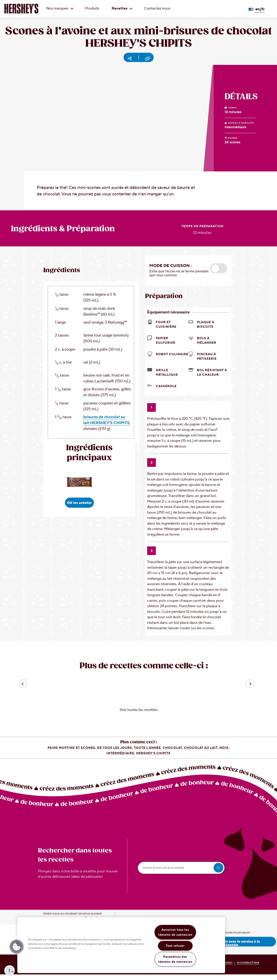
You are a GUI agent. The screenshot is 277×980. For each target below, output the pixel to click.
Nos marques (60, 8)
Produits (92, 8)
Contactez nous (157, 8)
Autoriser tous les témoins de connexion (175, 932)
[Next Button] (250, 689)
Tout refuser (175, 946)
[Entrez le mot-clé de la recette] (181, 873)
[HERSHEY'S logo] (21, 9)
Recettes (122, 8)
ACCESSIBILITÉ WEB (248, 968)
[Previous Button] (23, 689)
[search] (218, 873)
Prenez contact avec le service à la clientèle (231, 949)
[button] (219, 274)
